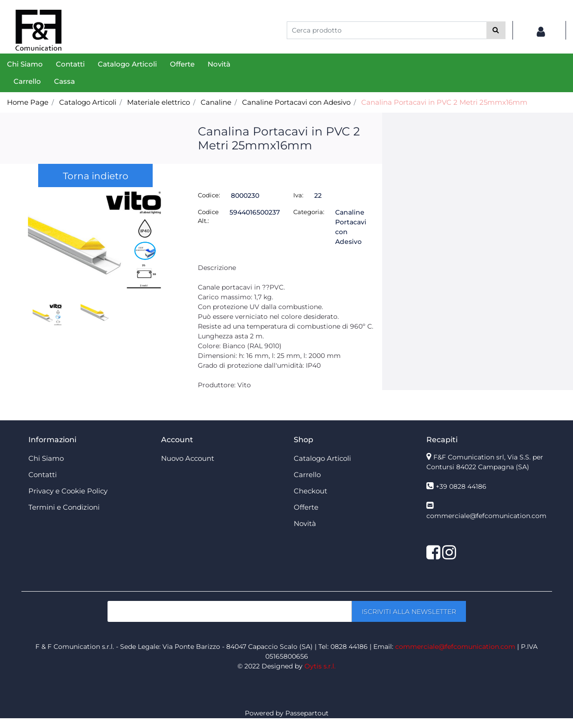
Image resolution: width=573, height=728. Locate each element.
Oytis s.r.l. (320, 666)
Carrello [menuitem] (27, 81)
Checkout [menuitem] (310, 491)
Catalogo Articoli (88, 102)
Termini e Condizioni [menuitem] (64, 507)
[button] (496, 30)
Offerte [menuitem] (182, 64)
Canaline (216, 102)
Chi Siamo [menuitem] (25, 64)
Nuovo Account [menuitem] (188, 458)
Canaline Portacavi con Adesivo (296, 102)
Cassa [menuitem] (64, 81)
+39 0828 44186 (461, 486)
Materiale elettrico (158, 102)
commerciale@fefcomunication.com (486, 516)
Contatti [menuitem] (70, 64)
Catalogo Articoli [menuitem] (127, 64)
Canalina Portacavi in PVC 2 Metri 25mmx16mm (444, 102)
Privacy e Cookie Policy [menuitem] (68, 491)
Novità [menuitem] (219, 64)
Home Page (28, 102)
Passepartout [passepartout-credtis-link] (307, 713)
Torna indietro (96, 176)
